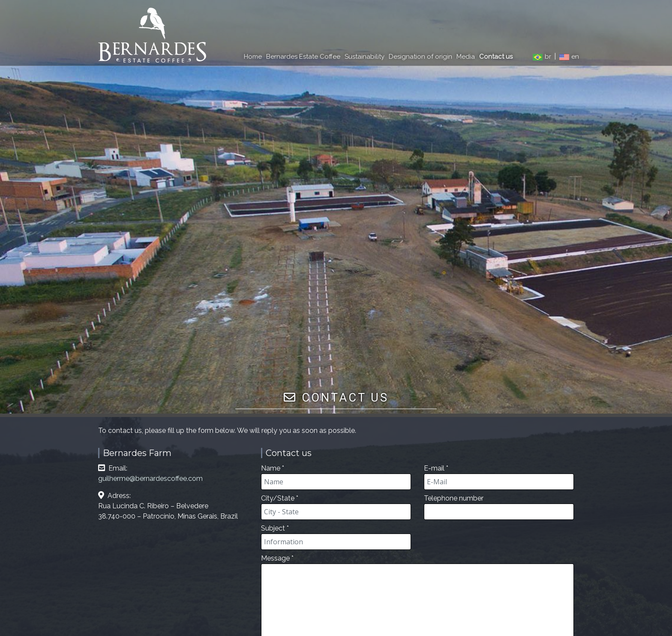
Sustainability (364, 56)
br (543, 56)
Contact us (496, 56)
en (569, 56)
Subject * (336, 537)
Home (253, 56)
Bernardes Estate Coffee (303, 56)
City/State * (336, 507)
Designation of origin (420, 56)
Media (466, 56)
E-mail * (499, 477)
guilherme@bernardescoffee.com (150, 478)
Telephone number (499, 507)
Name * (336, 477)
